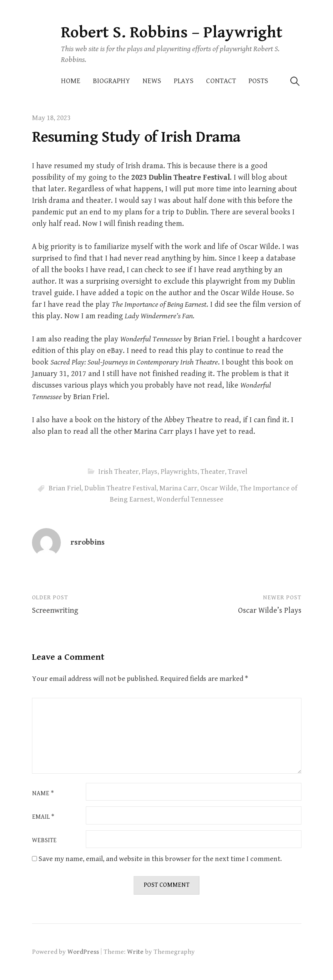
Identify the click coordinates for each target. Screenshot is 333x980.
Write (135, 952)
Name (43, 794)
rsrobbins (88, 543)
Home (71, 81)
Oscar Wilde (218, 488)
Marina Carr (178, 488)
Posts (258, 81)
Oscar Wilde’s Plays (270, 611)
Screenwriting (55, 611)
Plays (184, 81)
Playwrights (179, 472)
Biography (111, 81)
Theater (213, 472)
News (152, 81)
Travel (238, 472)
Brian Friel (65, 488)
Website (44, 841)
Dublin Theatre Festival (120, 488)
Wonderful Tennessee (190, 499)
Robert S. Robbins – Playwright (172, 33)
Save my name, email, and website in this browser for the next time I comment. (160, 859)
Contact (221, 81)
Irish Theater (118, 472)
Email (43, 817)
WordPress (83, 952)
